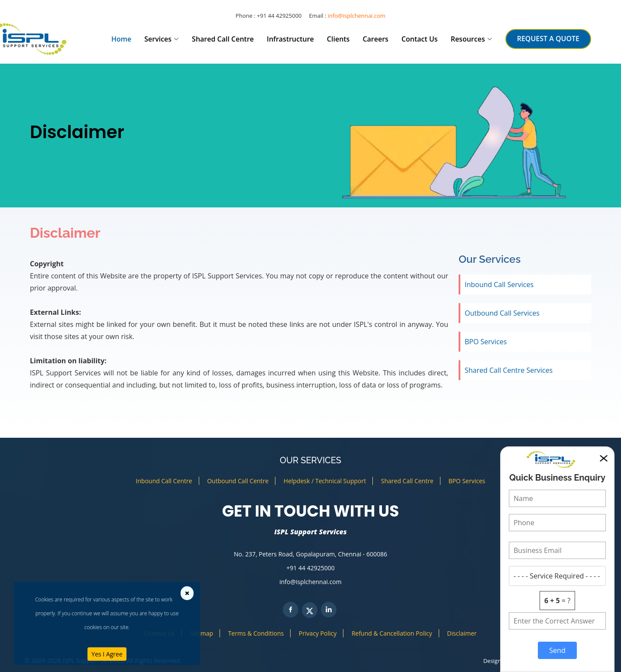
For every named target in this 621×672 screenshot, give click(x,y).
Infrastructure (290, 39)
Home (121, 39)
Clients (338, 39)
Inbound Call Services (499, 284)
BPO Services (486, 342)
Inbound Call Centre (164, 481)
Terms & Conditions (256, 633)
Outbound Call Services (502, 313)
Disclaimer (462, 633)
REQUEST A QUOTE (548, 39)
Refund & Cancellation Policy (392, 633)
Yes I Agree (107, 654)
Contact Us (420, 39)
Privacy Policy (318, 633)
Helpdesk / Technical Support (325, 481)
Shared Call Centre (223, 39)
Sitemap (202, 633)
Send (557, 650)
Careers (375, 39)
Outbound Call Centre (238, 481)
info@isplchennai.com (357, 16)
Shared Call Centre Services (509, 370)
